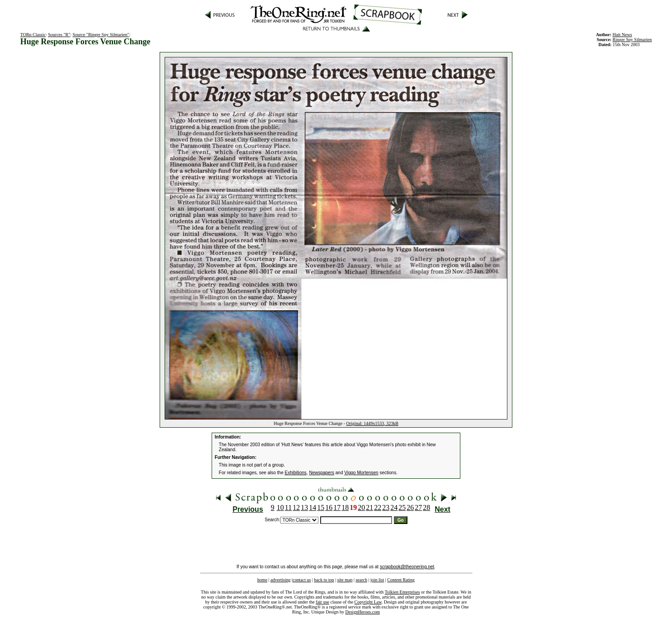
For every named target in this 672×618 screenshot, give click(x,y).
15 (321, 507)
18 (345, 507)
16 (329, 507)
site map (345, 580)
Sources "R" (59, 35)
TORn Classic (33, 35)
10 (280, 507)
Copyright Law (368, 602)
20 (361, 507)
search (361, 580)
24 (394, 507)
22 (378, 507)
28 (426, 507)
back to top (324, 580)
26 (410, 507)
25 (402, 507)
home (262, 580)
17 (337, 507)
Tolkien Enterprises (402, 592)
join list (377, 580)
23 (386, 507)
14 (312, 507)
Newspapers (322, 473)
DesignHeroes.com (363, 612)
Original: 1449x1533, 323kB (372, 423)
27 (418, 507)
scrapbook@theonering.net (407, 567)
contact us (302, 580)
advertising (280, 580)
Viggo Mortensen (361, 473)
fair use (322, 602)
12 (296, 507)
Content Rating (401, 580)
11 (288, 507)
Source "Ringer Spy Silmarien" (101, 35)
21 (369, 507)
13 (304, 507)
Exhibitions (296, 473)
